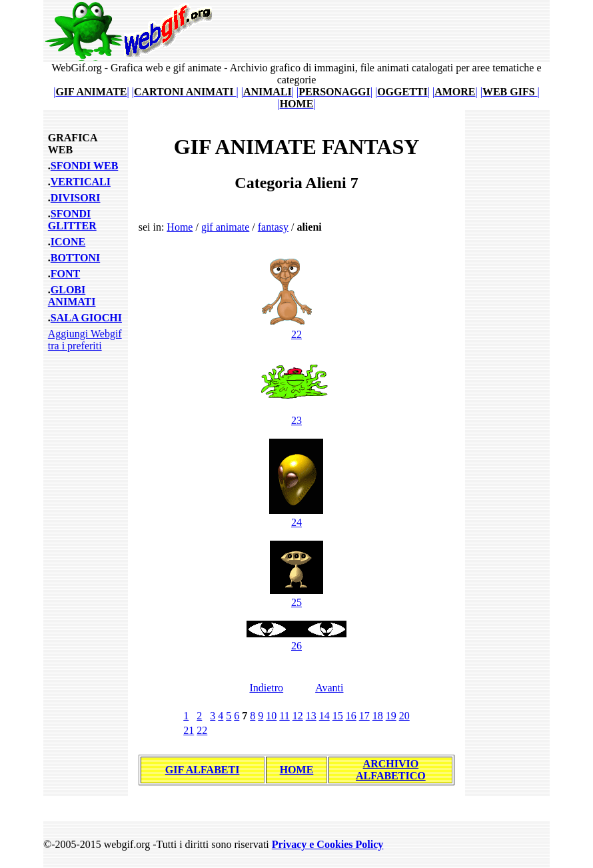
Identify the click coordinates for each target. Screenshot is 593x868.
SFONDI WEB (85, 166)
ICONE (68, 242)
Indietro (266, 688)
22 (296, 328)
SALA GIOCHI (86, 318)
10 (271, 716)
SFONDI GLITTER (72, 220)
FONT (65, 274)
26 (296, 640)
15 (338, 716)
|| (91, 92)
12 (298, 716)
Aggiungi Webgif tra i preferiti (85, 340)
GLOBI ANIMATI (72, 296)
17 (364, 716)
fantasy (273, 227)
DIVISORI (76, 198)
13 (311, 716)
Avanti (329, 688)
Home (180, 227)
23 (296, 414)
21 (189, 730)
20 (404, 716)
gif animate (225, 227)
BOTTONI (75, 258)
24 (296, 516)
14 (324, 716)
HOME (297, 770)
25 (296, 596)
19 (391, 716)
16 (351, 716)
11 (284, 716)
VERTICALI (81, 182)
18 (378, 716)
